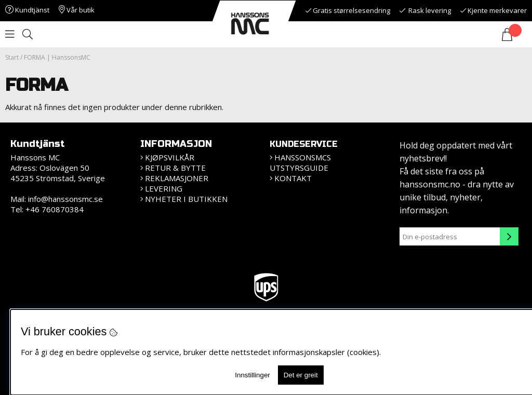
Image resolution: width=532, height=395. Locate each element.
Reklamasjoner (177, 178)
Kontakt (293, 178)
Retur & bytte (175, 168)
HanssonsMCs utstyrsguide (300, 162)
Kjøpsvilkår (170, 157)
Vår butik (77, 10)
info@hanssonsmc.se (65, 199)
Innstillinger (252, 375)
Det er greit (301, 375)
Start (12, 57)
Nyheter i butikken (186, 199)
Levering (164, 188)
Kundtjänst (27, 10)
